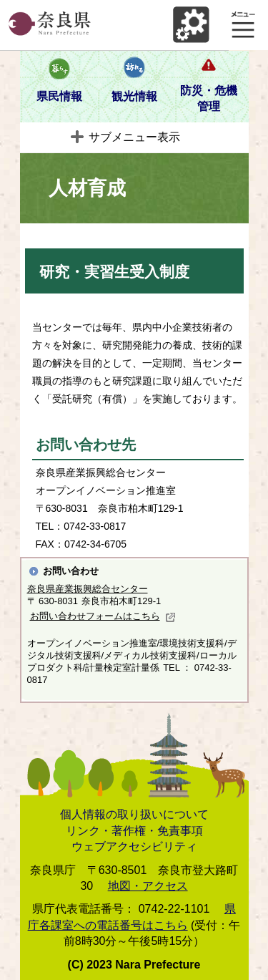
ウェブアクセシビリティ (134, 846)
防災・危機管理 (209, 98)
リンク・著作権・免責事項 (134, 831)
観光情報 (134, 96)
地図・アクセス (148, 886)
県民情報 (59, 96)
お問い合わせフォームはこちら (103, 616)
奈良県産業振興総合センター (88, 589)
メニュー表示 (243, 25)
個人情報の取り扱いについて (134, 814)
